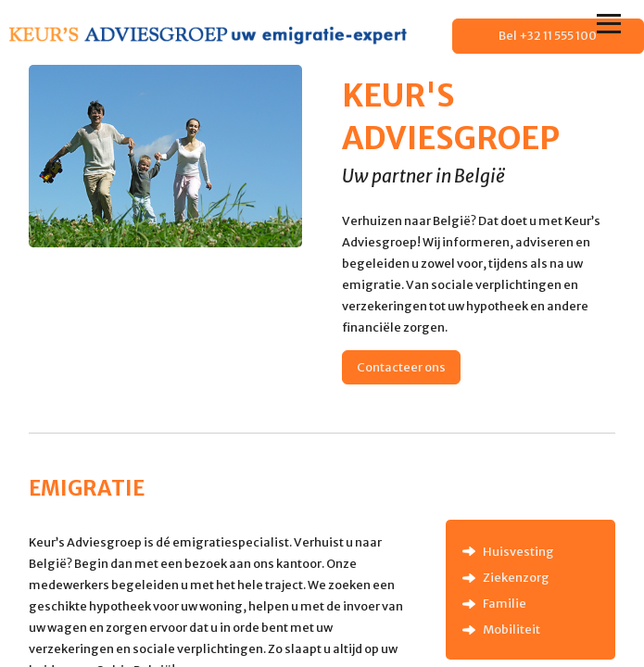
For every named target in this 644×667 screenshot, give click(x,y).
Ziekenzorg (516, 577)
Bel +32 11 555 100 (548, 35)
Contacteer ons (401, 367)
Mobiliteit (511, 629)
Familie (505, 603)
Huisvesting (518, 551)
